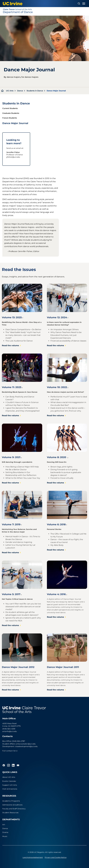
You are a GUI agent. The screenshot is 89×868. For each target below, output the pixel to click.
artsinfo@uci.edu (10, 731)
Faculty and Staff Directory (14, 809)
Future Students (10, 118)
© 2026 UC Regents (36, 852)
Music (5, 836)
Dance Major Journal (15, 123)
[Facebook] (4, 765)
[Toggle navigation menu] (84, 4)
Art (4, 825)
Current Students (10, 108)
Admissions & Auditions (12, 805)
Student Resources (10, 813)
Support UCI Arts (10, 785)
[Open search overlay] (79, 4)
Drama (5, 832)
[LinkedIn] (13, 765)
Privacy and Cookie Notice (56, 857)
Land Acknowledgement (33, 857)
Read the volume (11, 345)
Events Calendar (9, 781)
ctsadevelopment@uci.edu (26, 746)
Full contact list (10, 751)
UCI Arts (10, 91)
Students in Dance (35, 91)
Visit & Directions (10, 789)
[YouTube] (18, 765)
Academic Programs (11, 801)
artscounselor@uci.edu (26, 744)
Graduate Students (11, 113)
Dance (20, 91)
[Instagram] (9, 765)
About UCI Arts (9, 777)
